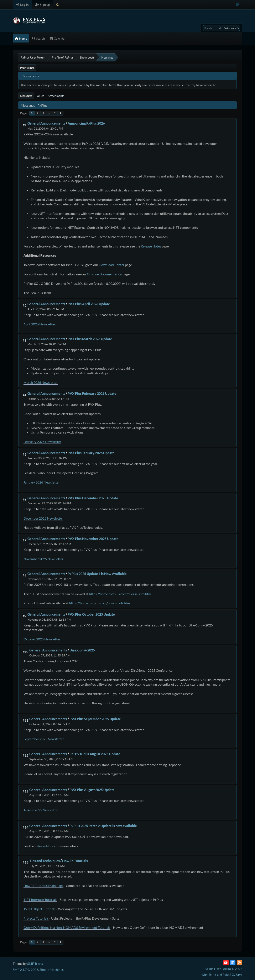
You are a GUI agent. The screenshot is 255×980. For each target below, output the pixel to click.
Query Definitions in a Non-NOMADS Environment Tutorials (67, 927)
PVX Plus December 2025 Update (93, 498)
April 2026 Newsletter (39, 324)
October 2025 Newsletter (42, 639)
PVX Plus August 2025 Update (92, 790)
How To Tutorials (75, 861)
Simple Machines (52, 969)
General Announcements (46, 123)
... (49, 113)
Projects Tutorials (36, 918)
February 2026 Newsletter (42, 442)
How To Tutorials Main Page (43, 886)
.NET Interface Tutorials (40, 899)
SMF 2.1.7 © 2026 (25, 969)
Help (204, 974)
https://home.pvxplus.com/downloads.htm (99, 603)
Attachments (56, 96)
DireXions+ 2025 (82, 650)
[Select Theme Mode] (58, 5)
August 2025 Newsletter (41, 810)
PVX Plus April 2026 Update (89, 304)
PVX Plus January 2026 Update (91, 453)
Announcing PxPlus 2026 (86, 123)
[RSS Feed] (240, 963)
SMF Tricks (35, 963)
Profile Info (27, 68)
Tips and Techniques (45, 861)
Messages (26, 96)
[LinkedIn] (233, 963)
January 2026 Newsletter (42, 482)
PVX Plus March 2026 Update (90, 339)
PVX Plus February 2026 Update (92, 393)
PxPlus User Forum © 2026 (223, 969)
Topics (40, 96)
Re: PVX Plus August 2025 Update (95, 754)
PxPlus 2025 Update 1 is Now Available (97, 574)
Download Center (112, 265)
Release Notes (151, 246)
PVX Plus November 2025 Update (93, 539)
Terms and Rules (219, 974)
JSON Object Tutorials (40, 909)
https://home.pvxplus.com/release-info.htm (120, 594)
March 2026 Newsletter (41, 382)
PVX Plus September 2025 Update (95, 719)
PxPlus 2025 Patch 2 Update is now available (103, 826)
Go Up (237, 974)
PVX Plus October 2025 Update (91, 614)
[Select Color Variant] (238, 5)
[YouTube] (226, 963)
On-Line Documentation (105, 274)
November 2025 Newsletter (43, 559)
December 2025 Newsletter (43, 518)
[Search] (220, 28)
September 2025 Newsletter (44, 739)
